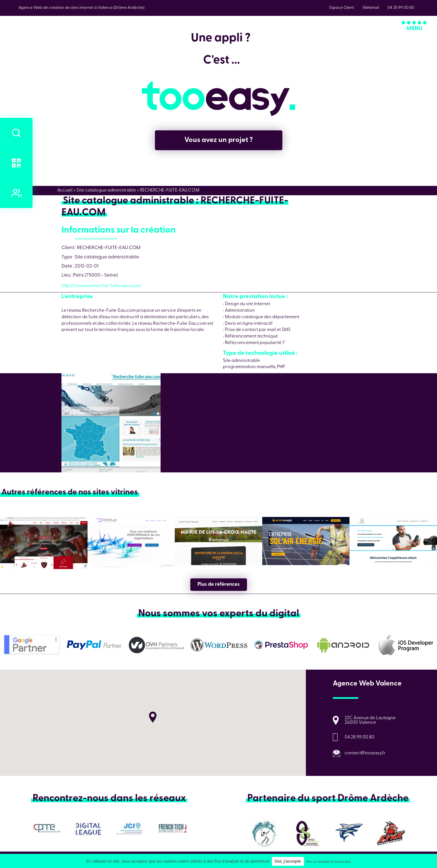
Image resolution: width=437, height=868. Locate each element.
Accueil (65, 190)
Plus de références (218, 584)
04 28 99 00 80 (360, 737)
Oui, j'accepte (288, 861)
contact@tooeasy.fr (365, 753)
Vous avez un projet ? (219, 140)
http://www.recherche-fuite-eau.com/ (101, 286)
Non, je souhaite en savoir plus (328, 861)
